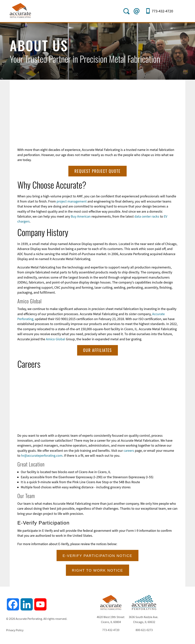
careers (129, 450)
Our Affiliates (98, 350)
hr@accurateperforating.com (42, 455)
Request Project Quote (97, 171)
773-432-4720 (162, 11)
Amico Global (56, 339)
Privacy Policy (15, 630)
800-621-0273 (144, 630)
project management (72, 201)
